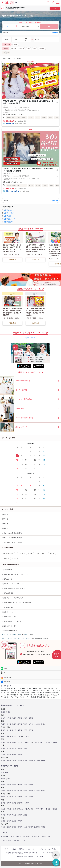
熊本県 (20, 760)
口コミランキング (7, 840)
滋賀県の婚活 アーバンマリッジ (12, 621)
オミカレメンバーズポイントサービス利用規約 (41, 849)
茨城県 (3, 724)
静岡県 (9, 736)
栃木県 (9, 724)
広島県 (20, 748)
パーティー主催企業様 (47, 853)
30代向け (38, 185)
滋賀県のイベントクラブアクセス (13, 598)
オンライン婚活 (8, 554)
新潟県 (3, 730)
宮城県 (14, 718)
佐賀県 (9, 760)
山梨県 (25, 730)
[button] (48, 3)
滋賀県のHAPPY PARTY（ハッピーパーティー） (17, 602)
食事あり (42, 49)
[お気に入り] (57, 102)
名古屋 (20, 736)
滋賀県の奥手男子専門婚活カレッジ (14, 588)
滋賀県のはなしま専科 (9, 617)
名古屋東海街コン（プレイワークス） (17, 118)
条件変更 (55, 33)
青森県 (3, 718)
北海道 (3, 712)
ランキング (35, 837)
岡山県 (14, 748)
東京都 (31, 724)
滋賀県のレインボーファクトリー (13, 584)
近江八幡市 (41, 554)
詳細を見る (12, 259)
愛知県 (14, 736)
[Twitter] (30, 673)
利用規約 (22, 849)
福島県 (31, 718)
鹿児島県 (37, 760)
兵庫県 (37, 742)
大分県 (25, 760)
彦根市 (16, 45)
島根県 (9, 748)
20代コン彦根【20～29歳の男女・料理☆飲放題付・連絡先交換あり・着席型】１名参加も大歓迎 (28, 102)
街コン (13, 837)
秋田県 (20, 718)
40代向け (45, 185)
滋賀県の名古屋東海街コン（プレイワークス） (17, 574)
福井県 (20, 730)
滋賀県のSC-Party (8, 607)
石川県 (14, 730)
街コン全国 (5, 773)
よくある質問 (38, 857)
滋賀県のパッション (9, 612)
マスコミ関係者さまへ (31, 853)
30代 (29, 49)
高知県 (20, 754)
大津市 (52, 554)
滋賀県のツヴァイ (8, 570)
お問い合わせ (29, 857)
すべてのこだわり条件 (18, 49)
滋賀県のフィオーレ (9, 579)
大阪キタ (21, 742)
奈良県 (48, 742)
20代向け (31, 118)
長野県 (31, 730)
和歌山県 (54, 742)
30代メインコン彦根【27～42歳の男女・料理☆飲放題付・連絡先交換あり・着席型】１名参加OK (28, 170)
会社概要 (20, 857)
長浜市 (16, 559)
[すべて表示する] (58, 109)
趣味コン (19, 837)
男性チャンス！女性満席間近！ (12, 538)
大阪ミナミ (29, 742)
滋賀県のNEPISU (7, 593)
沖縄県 (43, 760)
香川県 (9, 754)
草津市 (33, 338)
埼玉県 (20, 724)
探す (49, 26)
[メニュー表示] (58, 3)
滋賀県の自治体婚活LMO (10, 631)
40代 (35, 49)
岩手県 (9, 718)
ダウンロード (55, 8)
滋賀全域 (7, 45)
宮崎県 (31, 760)
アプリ (23, 840)
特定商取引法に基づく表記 (14, 853)
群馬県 (14, 724)
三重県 (27, 736)
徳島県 (3, 754)
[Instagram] (30, 677)
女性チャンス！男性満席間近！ (12, 533)
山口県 (25, 748)
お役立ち (17, 840)
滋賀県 (50, 118)
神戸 (42, 742)
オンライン (27, 837)
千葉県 (25, 724)
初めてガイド (5, 837)
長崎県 (14, 760)
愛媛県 (14, 754)
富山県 (9, 730)
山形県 (25, 718)
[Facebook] (30, 682)
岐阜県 (3, 736)
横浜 (43, 724)
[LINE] (30, 668)
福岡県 (3, 760)
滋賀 (16, 3)
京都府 (9, 742)
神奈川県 (37, 724)
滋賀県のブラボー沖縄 (9, 626)
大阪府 (14, 742)
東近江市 (6, 559)
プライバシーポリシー (11, 849)
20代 (6, 49)
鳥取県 (3, 748)
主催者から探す (45, 837)
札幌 (8, 712)
